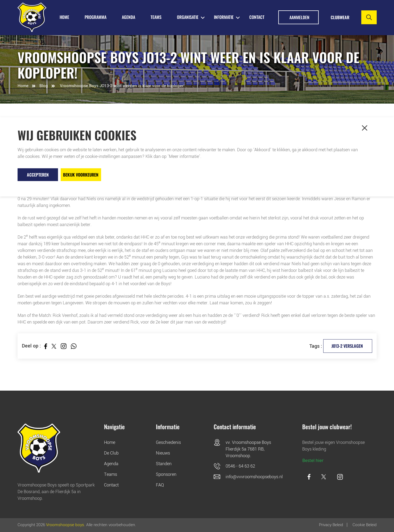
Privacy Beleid (331, 525)
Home (23, 86)
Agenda (111, 464)
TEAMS (156, 17)
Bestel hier (313, 460)
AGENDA (128, 17)
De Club (111, 453)
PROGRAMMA (96, 17)
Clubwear (340, 17)
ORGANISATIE (188, 17)
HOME (64, 17)
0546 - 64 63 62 (240, 466)
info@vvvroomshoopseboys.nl (254, 477)
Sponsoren (166, 474)
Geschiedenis (168, 442)
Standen (164, 464)
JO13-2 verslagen (347, 346)
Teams (111, 474)
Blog (44, 86)
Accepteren (38, 175)
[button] (365, 128)
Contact (257, 17)
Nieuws (163, 453)
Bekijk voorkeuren (81, 175)
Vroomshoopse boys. (66, 525)
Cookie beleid (365, 525)
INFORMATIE (224, 17)
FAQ (160, 485)
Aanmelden (299, 17)
